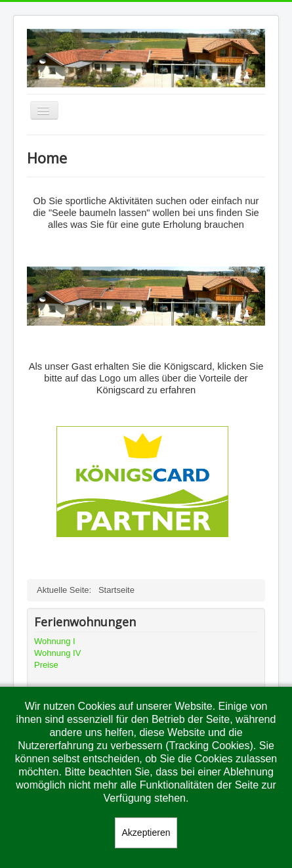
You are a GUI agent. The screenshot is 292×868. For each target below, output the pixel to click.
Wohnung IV (57, 653)
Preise (46, 665)
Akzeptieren (146, 833)
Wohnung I (55, 641)
